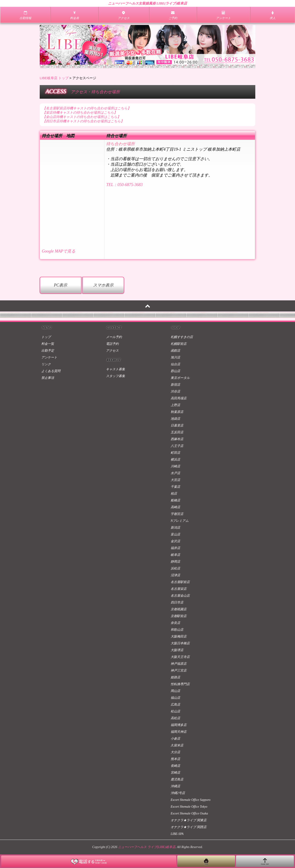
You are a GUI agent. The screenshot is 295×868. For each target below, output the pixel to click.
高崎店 (175, 507)
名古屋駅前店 (180, 582)
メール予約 (114, 337)
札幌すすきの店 (182, 337)
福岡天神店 (179, 732)
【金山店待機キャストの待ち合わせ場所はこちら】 (82, 117)
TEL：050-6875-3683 (124, 185)
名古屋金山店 (180, 596)
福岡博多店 (179, 725)
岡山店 (175, 691)
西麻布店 (177, 439)
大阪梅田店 (179, 636)
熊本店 (175, 759)
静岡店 (175, 562)
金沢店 (175, 541)
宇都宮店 (177, 514)
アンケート (49, 357)
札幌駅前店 (179, 344)
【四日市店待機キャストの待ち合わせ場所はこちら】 (83, 121)
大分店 (175, 752)
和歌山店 (177, 630)
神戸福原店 (179, 664)
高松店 (175, 718)
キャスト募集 (116, 369)
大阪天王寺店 (180, 657)
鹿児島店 (177, 779)
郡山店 (175, 371)
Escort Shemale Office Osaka (189, 813)
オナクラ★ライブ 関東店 (189, 820)
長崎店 (175, 766)
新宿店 (175, 385)
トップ (46, 337)
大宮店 (175, 480)
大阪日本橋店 (180, 643)
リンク (46, 364)
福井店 (175, 548)
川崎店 (175, 466)
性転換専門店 (180, 684)
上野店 (175, 405)
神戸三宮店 (179, 671)
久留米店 (177, 745)
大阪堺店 (177, 650)
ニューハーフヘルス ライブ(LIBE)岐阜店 (147, 847)
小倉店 (175, 739)
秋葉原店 (177, 412)
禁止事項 (48, 378)
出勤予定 (48, 351)
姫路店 (175, 677)
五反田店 (177, 432)
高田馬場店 (179, 398)
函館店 (175, 351)
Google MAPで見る (59, 251)
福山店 (175, 698)
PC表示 (60, 285)
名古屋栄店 (179, 589)
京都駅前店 (179, 616)
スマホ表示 (103, 285)
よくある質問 (51, 371)
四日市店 (177, 602)
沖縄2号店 (178, 793)
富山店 (175, 534)
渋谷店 (175, 391)
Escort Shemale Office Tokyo (189, 807)
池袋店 (175, 419)
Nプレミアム (180, 521)
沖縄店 (175, 786)
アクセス (112, 351)
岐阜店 (175, 555)
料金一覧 (48, 344)
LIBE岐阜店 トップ (54, 78)
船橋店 (175, 500)
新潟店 (175, 528)
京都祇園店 (179, 609)
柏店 (174, 494)
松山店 (175, 711)
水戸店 (175, 473)
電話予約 (112, 344)
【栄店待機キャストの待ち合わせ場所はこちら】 (80, 113)
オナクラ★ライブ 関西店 (189, 827)
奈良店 (175, 623)
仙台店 (175, 364)
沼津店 (175, 575)
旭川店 (175, 357)
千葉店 (175, 487)
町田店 (175, 453)
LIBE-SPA (177, 834)
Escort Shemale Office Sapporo (191, 800)
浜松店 (175, 568)
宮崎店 (175, 773)
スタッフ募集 (116, 376)
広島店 (175, 705)
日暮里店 (177, 425)
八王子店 (177, 446)
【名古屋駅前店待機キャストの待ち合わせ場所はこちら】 (87, 108)
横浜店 (175, 460)
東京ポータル (180, 378)
